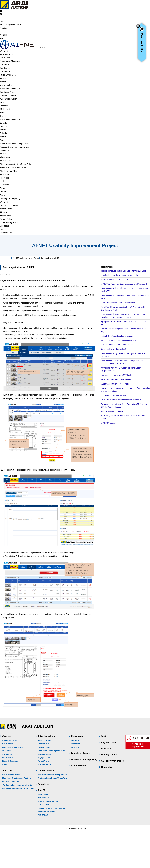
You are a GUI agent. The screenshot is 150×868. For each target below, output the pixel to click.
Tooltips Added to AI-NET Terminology (117, 345)
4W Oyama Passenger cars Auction (18, 785)
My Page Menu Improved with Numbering (118, 340)
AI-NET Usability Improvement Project (26, 258)
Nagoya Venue (44, 758)
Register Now (108, 742)
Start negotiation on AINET (112, 411)
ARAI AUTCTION (10, 740)
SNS (104, 736)
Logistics (75, 740)
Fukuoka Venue (45, 764)
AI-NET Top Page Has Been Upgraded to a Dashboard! (124, 284)
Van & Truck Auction (11, 775)
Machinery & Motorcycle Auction (16, 778)
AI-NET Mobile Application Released (116, 379)
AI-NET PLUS (43, 798)
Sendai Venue (44, 744)
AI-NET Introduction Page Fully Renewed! (118, 303)
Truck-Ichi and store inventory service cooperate (121, 400)
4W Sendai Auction (11, 782)
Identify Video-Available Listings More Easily (119, 275)
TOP (9, 258)
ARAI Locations (46, 736)
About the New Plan (46, 812)
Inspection (76, 744)
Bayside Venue (44, 754)
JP (1, 18)
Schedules (43, 784)
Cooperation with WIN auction (113, 395)
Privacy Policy (109, 755)
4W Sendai (7, 751)
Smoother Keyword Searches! (113, 349)
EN (1, 21)
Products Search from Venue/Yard (53, 778)
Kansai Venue (44, 761)
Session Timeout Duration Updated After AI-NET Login (123, 271)
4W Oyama (7, 754)
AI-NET (5, 764)
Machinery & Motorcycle (13, 747)
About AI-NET (44, 794)
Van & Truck (8, 744)
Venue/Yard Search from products (52, 775)
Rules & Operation (10, 761)
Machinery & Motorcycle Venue (51, 751)
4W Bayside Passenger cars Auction (18, 788)
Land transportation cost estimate (115, 384)
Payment (75, 747)
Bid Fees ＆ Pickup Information (51, 808)
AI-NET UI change (108, 423)
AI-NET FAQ (43, 815)
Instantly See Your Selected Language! (117, 336)
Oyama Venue (44, 747)
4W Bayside (7, 758)
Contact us (107, 767)
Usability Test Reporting (84, 760)
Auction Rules (79, 766)
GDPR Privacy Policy (113, 761)
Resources (77, 736)
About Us (106, 749)
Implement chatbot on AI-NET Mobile (116, 375)
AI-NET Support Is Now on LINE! (114, 280)
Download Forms (80, 753)
